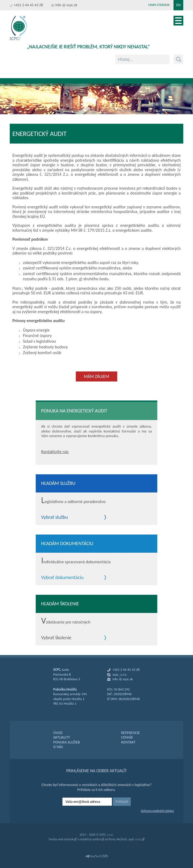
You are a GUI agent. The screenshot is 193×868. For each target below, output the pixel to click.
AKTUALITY (62, 737)
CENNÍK (127, 737)
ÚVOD (58, 733)
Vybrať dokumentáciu (62, 578)
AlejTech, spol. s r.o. (129, 839)
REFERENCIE (130, 733)
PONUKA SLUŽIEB (67, 742)
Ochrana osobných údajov (157, 811)
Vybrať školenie (56, 638)
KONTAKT (128, 742)
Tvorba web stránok (61, 839)
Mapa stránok (159, 5)
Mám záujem (97, 376)
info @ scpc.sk (66, 5)
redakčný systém (90, 839)
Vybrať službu (55, 517)
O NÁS (58, 747)
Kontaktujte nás (55, 452)
